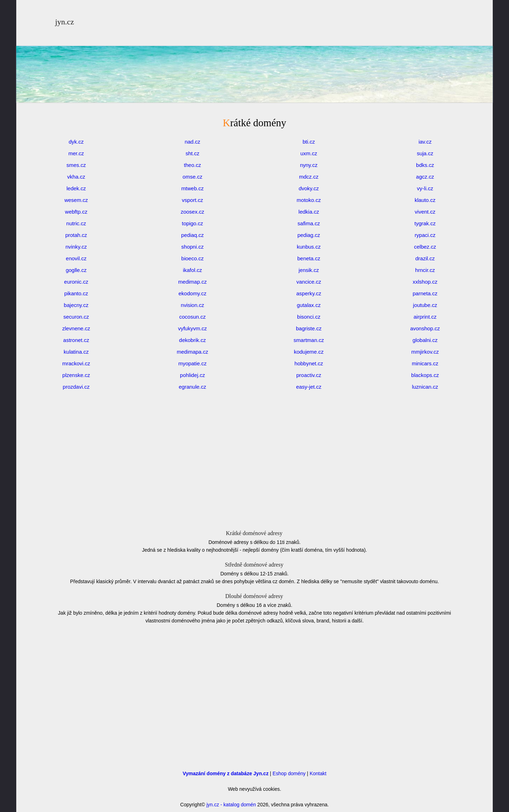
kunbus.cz (309, 247)
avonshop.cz (425, 328)
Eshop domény (289, 773)
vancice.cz (309, 282)
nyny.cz (309, 165)
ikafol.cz (192, 270)
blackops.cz (425, 375)
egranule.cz (193, 387)
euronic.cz (76, 282)
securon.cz (76, 317)
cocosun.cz (192, 317)
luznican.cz (425, 387)
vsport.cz (192, 200)
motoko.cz (309, 200)
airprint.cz (425, 317)
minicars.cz (425, 363)
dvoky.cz (309, 188)
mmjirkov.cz (425, 352)
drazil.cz (425, 258)
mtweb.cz (192, 188)
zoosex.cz (192, 212)
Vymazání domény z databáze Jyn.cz (226, 773)
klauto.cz (425, 200)
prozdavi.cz (76, 387)
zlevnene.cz (76, 328)
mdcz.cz (309, 177)
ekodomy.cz (192, 293)
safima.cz (309, 223)
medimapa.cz (192, 352)
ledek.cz (76, 188)
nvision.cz (193, 305)
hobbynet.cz (309, 363)
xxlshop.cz (425, 282)
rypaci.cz (425, 235)
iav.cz (425, 142)
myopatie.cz (192, 363)
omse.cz (193, 177)
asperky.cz (309, 293)
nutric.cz (76, 223)
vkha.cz (76, 177)
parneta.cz (425, 293)
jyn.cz (65, 22)
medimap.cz (192, 282)
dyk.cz (76, 142)
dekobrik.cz (193, 340)
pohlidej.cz (192, 375)
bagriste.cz (309, 328)
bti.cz (309, 142)
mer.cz (76, 153)
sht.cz (192, 153)
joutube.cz (425, 305)
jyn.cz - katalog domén (231, 805)
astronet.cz (76, 340)
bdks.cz (425, 165)
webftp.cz (76, 212)
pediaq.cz (192, 235)
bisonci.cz (309, 317)
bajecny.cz (76, 305)
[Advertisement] (255, 92)
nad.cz (192, 142)
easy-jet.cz (309, 387)
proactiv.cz (309, 375)
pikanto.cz (76, 293)
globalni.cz (425, 340)
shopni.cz (192, 247)
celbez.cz (425, 247)
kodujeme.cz (309, 352)
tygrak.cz (425, 223)
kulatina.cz (76, 352)
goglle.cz (76, 270)
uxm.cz (309, 153)
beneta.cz (309, 258)
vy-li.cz (425, 188)
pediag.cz (309, 235)
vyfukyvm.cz (193, 328)
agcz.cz (425, 177)
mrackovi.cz (76, 363)
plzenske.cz (76, 375)
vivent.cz (425, 212)
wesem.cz (76, 200)
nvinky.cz (76, 247)
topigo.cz (192, 223)
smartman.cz (309, 340)
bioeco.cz (192, 258)
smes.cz (76, 165)
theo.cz (192, 165)
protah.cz (76, 235)
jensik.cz (309, 270)
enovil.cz (76, 258)
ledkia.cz (309, 212)
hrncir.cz (425, 270)
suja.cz (425, 153)
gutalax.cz (309, 305)
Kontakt (318, 773)
